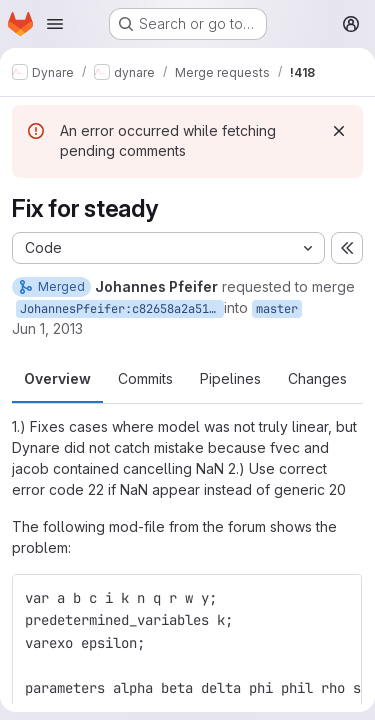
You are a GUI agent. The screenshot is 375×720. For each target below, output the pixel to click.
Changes (317, 378)
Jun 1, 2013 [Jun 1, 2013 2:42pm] (47, 328)
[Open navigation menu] (55, 24)
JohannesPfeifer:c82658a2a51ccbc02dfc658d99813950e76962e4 (122, 309)
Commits (145, 378)
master (277, 309)
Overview (57, 378)
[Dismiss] (339, 131)
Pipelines (230, 378)
